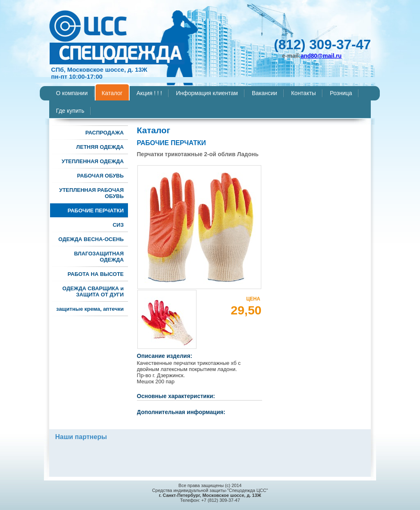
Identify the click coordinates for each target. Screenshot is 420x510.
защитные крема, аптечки (90, 309)
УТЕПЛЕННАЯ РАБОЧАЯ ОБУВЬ (91, 193)
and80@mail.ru (321, 56)
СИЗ (118, 225)
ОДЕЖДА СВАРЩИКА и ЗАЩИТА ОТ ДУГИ (93, 291)
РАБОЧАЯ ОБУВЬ (100, 176)
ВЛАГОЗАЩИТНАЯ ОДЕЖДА (99, 257)
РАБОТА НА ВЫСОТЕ (96, 274)
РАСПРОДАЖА (105, 133)
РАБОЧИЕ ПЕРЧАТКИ (96, 211)
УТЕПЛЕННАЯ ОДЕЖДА (92, 161)
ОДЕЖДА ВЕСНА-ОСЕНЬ (91, 239)
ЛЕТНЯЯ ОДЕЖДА (100, 147)
